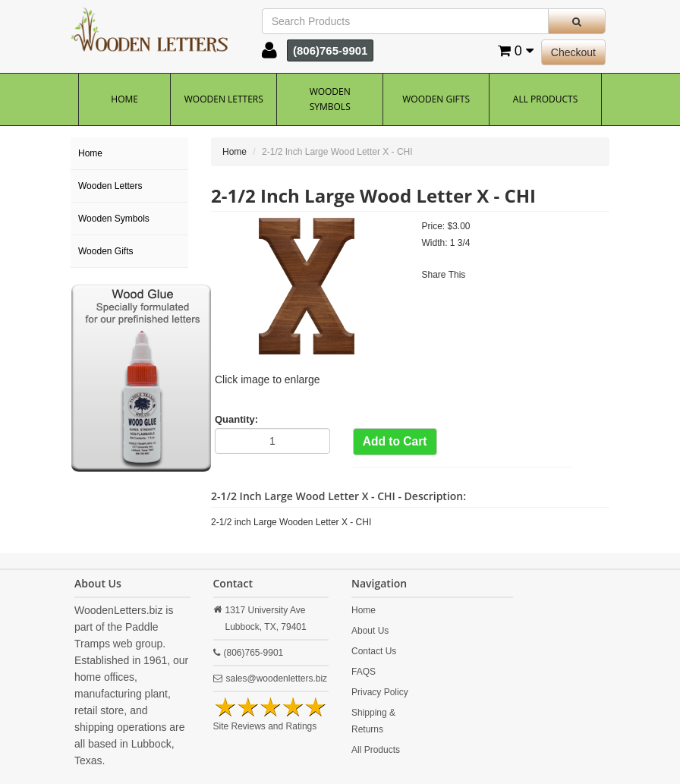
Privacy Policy (380, 692)
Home (124, 99)
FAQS (364, 672)
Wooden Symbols (330, 99)
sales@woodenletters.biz (277, 679)
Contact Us (374, 651)
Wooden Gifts (436, 99)
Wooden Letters (224, 99)
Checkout (573, 52)
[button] (269, 54)
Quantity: (236, 419)
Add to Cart (395, 441)
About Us (370, 631)
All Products (545, 99)
